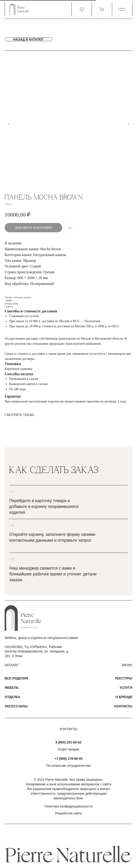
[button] (122, 9)
